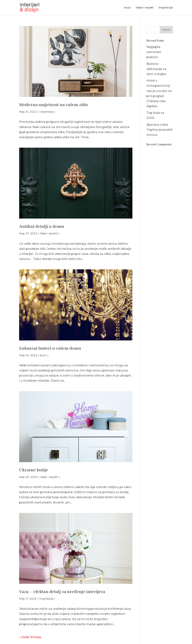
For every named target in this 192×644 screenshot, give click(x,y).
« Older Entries (30, 637)
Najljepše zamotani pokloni (154, 52)
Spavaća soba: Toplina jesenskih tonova (160, 130)
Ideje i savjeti (145, 8)
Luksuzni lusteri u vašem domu (50, 348)
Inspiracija (166, 8)
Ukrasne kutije (34, 470)
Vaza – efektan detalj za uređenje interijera (62, 592)
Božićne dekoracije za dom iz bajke (156, 69)
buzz (128, 8)
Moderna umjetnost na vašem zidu (53, 105)
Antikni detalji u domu (42, 227)
